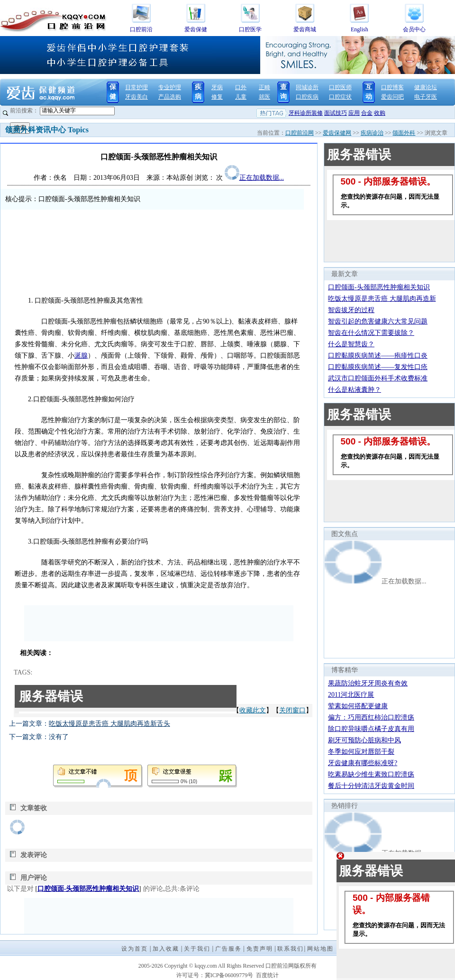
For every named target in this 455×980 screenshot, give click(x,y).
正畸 (264, 87)
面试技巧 (336, 113)
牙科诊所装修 (306, 113)
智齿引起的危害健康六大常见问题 (378, 321)
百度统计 (267, 975)
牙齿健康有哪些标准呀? (363, 763)
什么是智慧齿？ (351, 344)
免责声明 (260, 949)
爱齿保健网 (337, 133)
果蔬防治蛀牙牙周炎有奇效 (368, 683)
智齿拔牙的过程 (351, 310)
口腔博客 (392, 87)
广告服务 (228, 949)
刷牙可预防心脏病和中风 (364, 740)
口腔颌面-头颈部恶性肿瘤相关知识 (88, 889)
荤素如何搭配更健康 (358, 706)
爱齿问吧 (392, 97)
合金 (367, 113)
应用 (354, 113)
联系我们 (291, 949)
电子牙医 (426, 97)
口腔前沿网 (300, 133)
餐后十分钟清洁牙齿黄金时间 (371, 786)
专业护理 (170, 87)
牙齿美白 (136, 97)
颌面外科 (404, 133)
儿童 (241, 97)
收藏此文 (253, 710)
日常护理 (136, 87)
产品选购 (170, 97)
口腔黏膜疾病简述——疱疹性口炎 (378, 356)
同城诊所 (307, 87)
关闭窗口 (292, 710)
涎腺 (81, 356)
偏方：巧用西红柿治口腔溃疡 (371, 717)
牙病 (217, 87)
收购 (380, 113)
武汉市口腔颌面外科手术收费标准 (378, 378)
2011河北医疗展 (351, 695)
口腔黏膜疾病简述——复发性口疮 (378, 367)
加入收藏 (166, 949)
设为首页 (135, 949)
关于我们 (197, 949)
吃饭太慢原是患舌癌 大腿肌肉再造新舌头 (109, 724)
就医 (264, 97)
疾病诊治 (372, 133)
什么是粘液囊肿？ (355, 390)
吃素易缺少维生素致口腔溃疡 (371, 774)
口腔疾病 (307, 97)
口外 (241, 87)
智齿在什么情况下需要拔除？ (371, 333)
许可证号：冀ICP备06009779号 (215, 975)
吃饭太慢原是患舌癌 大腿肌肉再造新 (382, 299)
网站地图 (320, 949)
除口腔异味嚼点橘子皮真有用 (371, 729)
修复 (217, 97)
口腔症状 (340, 97)
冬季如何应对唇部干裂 (361, 752)
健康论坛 (426, 87)
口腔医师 (340, 87)
